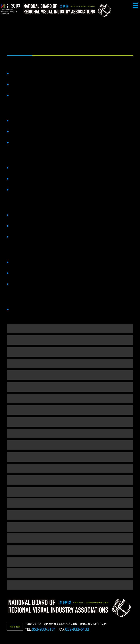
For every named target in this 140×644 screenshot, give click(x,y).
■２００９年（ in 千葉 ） (70, 515)
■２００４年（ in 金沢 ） (70, 573)
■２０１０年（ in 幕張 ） (70, 503)
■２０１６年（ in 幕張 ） (70, 433)
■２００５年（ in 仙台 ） (70, 562)
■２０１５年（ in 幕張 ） (70, 445)
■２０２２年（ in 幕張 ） (70, 363)
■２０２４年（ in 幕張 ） (70, 340)
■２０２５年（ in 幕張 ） (70, 328)
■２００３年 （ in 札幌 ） (70, 585)
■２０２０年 (70, 387)
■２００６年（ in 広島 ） (70, 550)
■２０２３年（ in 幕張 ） (70, 352)
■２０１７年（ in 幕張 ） (70, 422)
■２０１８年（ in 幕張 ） (70, 410)
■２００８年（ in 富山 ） (70, 527)
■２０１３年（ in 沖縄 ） (70, 468)
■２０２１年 (70, 375)
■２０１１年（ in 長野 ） (70, 492)
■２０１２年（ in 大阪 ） (70, 480)
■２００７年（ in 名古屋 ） (70, 538)
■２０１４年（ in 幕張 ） (70, 457)
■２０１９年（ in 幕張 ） (70, 398)
